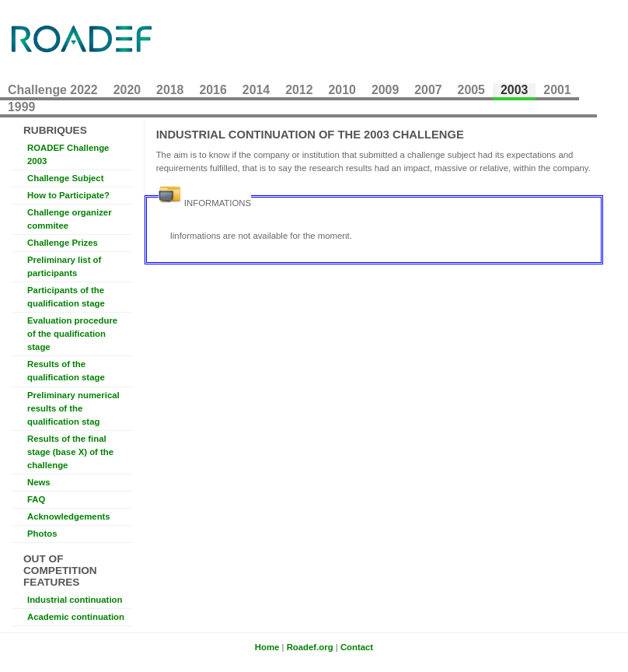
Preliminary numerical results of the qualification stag (73, 408)
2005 (471, 90)
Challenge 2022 (53, 90)
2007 (428, 90)
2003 (514, 90)
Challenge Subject (65, 178)
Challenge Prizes (63, 243)
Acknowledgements (69, 516)
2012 (299, 90)
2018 (170, 90)
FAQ (36, 499)
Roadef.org (310, 647)
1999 (21, 107)
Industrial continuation (75, 600)
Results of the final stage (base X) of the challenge (70, 452)
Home (267, 647)
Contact (357, 647)
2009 (385, 90)
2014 (256, 90)
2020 (127, 90)
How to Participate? (68, 195)
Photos (42, 534)
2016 (213, 90)
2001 (557, 90)
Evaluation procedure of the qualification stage (72, 334)
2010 (342, 90)
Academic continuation (76, 617)
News (39, 482)
